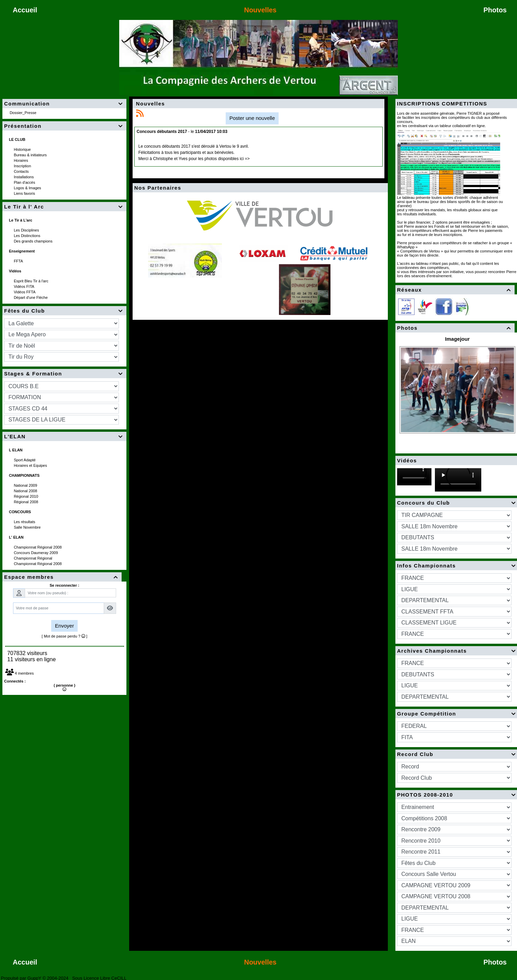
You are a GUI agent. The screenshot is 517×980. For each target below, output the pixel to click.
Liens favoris (25, 193)
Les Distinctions (27, 236)
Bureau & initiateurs (31, 155)
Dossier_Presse (24, 113)
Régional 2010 (26, 496)
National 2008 (26, 491)
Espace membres (62, 577)
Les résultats (25, 522)
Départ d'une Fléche (31, 297)
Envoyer (64, 626)
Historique (23, 149)
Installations (24, 177)
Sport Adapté (25, 460)
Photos (455, 328)
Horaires (21, 160)
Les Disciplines (27, 230)
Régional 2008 (26, 502)
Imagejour (458, 339)
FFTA (19, 261)
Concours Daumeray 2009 (36, 553)
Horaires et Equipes (31, 465)
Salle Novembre (28, 527)
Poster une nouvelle (252, 118)
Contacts (22, 171)
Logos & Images (28, 188)
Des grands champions (34, 241)
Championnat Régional (33, 558)
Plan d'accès (25, 182)
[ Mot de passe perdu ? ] (64, 636)
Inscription (23, 166)
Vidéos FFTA (25, 292)
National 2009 (26, 485)
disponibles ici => (234, 159)
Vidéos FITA (24, 286)
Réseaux (455, 290)
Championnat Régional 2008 (38, 547)
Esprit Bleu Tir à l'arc (32, 281)
